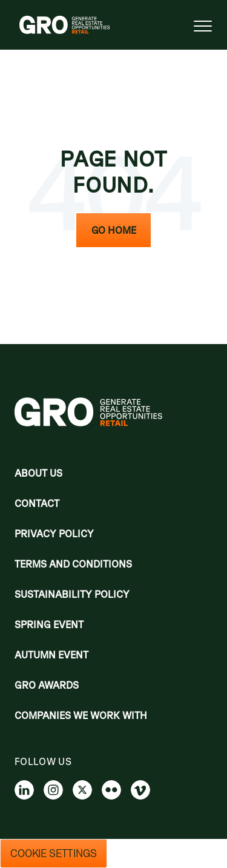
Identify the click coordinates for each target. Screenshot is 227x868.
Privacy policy (54, 534)
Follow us (43, 761)
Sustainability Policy (72, 594)
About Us (38, 473)
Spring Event (49, 624)
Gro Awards (47, 685)
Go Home (114, 230)
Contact (37, 503)
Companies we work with (81, 715)
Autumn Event (51, 655)
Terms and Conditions (73, 564)
